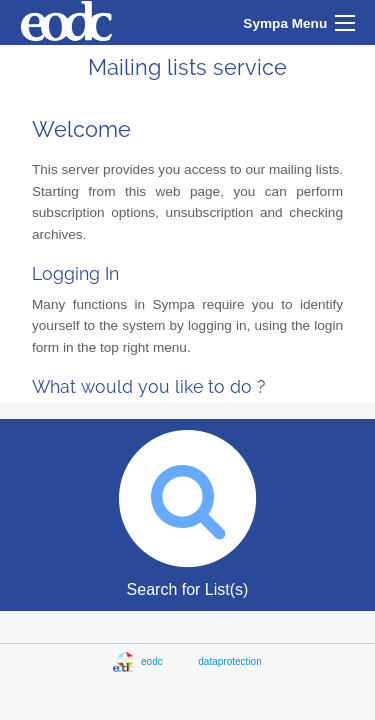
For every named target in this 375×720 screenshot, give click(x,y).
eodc (169, 661)
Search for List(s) (187, 508)
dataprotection (229, 661)
